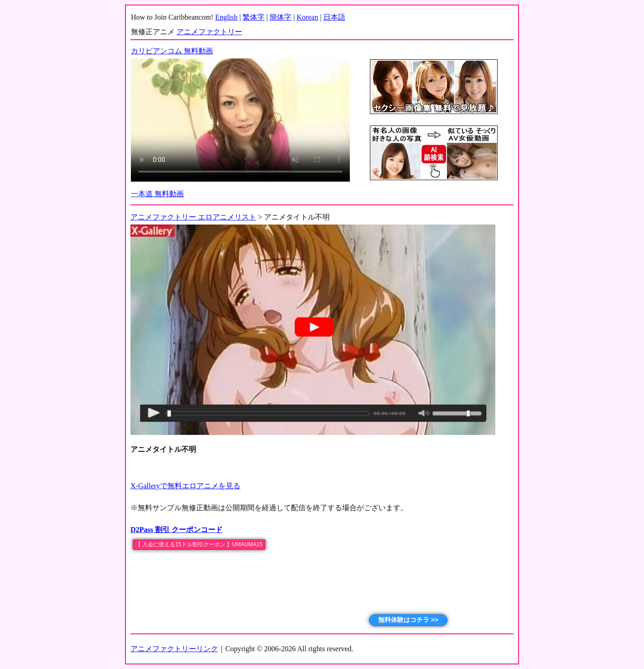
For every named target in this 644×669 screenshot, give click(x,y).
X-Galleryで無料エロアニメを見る (185, 486)
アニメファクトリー (209, 32)
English (226, 17)
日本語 (334, 17)
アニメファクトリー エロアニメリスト (193, 217)
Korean (307, 17)
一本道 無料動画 (157, 194)
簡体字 (280, 17)
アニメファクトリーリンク (174, 649)
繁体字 (254, 17)
